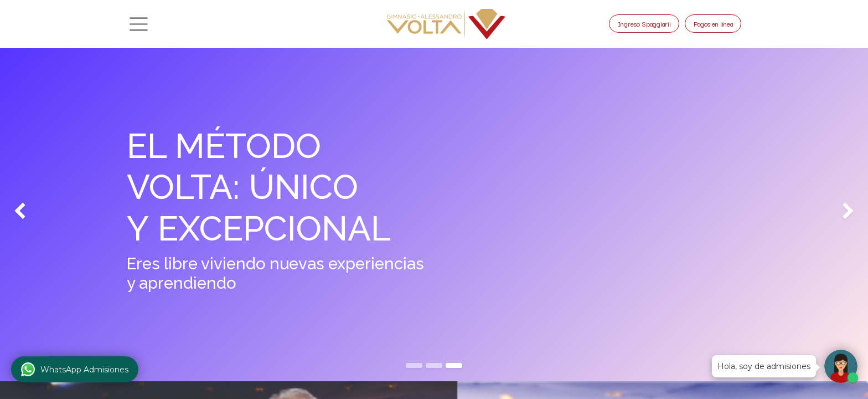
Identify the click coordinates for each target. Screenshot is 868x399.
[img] (35, 212)
